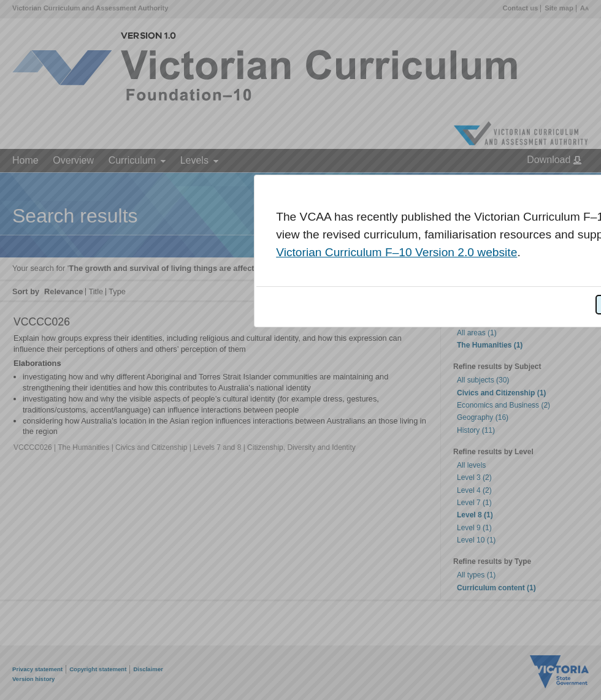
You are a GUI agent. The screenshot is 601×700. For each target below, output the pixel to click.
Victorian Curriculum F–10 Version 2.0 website (396, 252)
